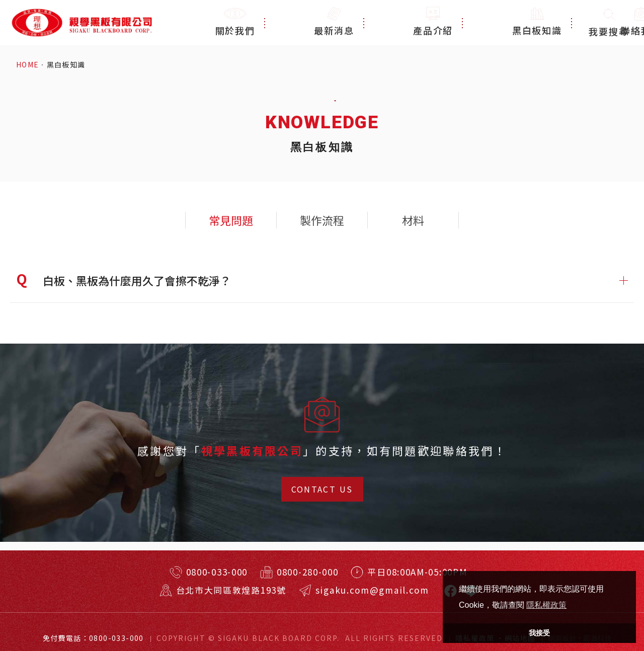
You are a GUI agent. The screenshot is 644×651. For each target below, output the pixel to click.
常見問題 (231, 220)
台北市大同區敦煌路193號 (231, 590)
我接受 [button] (539, 633)
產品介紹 (416, 22)
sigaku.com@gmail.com (372, 590)
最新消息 (356, 22)
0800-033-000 (217, 572)
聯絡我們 (546, 22)
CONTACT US (322, 489)
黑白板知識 (481, 22)
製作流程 (322, 220)
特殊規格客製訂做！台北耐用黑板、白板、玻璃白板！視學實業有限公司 (81, 23)
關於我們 (296, 22)
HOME (28, 65)
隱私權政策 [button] (546, 605)
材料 (413, 220)
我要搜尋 (609, 22)
